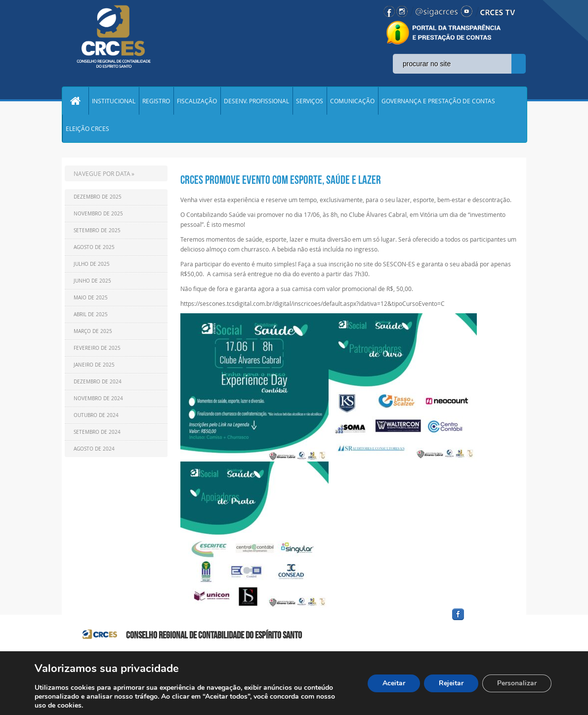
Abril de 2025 (91, 315)
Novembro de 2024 (98, 399)
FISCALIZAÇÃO (197, 101)
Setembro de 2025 (97, 231)
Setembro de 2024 (97, 432)
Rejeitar (451, 683)
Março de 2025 (93, 331)
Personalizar (517, 683)
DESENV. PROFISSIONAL (256, 101)
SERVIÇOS (310, 101)
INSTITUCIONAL (114, 101)
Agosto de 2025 (94, 247)
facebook (482, 620)
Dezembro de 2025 (98, 197)
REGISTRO (156, 101)
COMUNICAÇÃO (352, 101)
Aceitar (394, 683)
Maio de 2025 (91, 298)
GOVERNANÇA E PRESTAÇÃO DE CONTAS (438, 101)
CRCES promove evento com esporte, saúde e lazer (281, 180)
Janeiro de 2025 (94, 365)
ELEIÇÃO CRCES (87, 128)
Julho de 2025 (92, 264)
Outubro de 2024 (96, 415)
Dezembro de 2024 (98, 382)
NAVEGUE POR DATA (102, 173)
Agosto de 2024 (94, 449)
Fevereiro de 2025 (97, 348)
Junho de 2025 (92, 281)
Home (75, 101)
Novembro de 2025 (98, 214)
